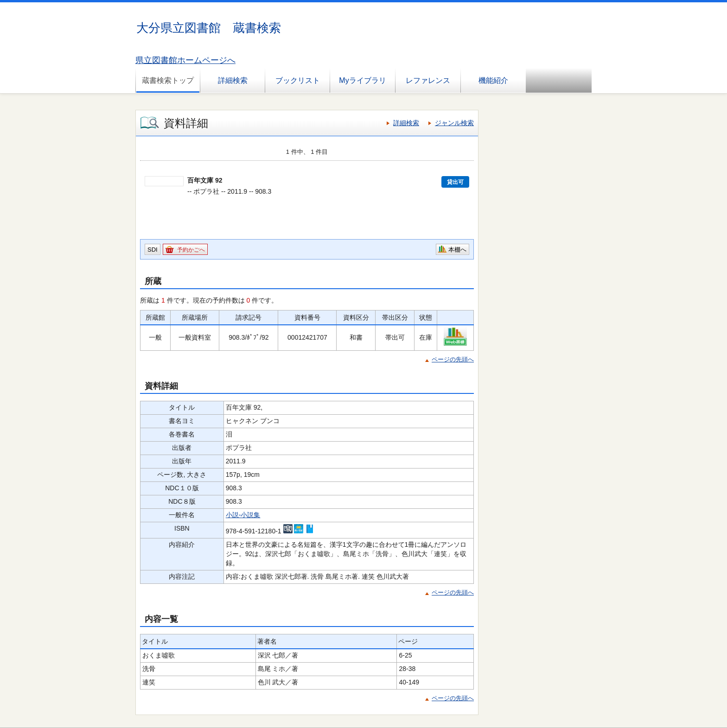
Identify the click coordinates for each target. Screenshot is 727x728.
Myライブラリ (362, 80)
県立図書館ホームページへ (185, 60)
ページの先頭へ (453, 359)
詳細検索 (233, 80)
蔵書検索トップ (168, 80)
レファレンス (428, 80)
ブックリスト (298, 80)
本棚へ (457, 250)
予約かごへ (191, 250)
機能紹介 (493, 80)
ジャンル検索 (454, 123)
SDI (153, 250)
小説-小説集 (243, 515)
